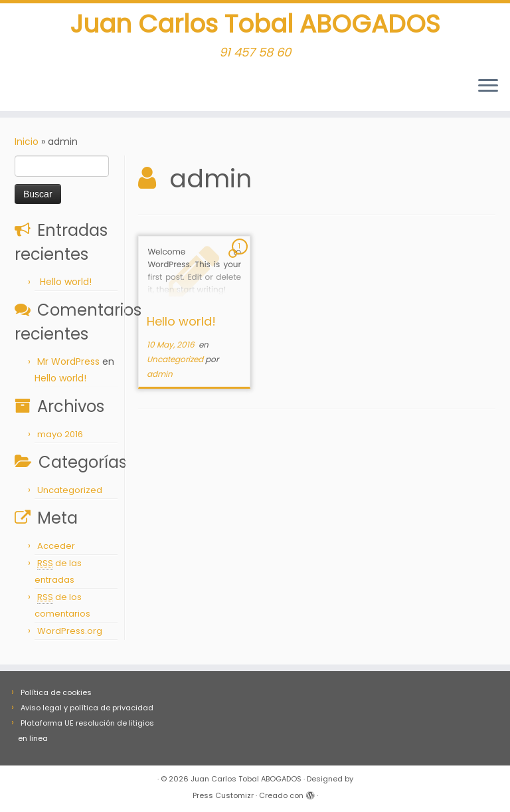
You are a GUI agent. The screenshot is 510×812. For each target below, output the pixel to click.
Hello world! (66, 286)
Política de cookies (56, 692)
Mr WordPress (68, 365)
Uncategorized (70, 494)
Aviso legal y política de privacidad (87, 708)
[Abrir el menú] (488, 91)
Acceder (56, 550)
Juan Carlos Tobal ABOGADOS (255, 27)
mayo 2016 (60, 438)
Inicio (27, 146)
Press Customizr (223, 795)
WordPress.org (70, 635)
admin (160, 378)
